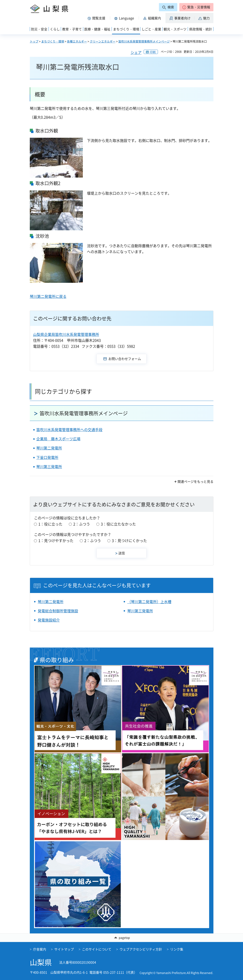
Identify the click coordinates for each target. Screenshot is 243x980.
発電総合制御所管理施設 (58, 611)
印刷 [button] (153, 52)
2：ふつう (82, 524)
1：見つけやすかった (56, 541)
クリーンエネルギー (103, 41)
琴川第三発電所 (49, 467)
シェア (136, 52)
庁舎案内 (40, 949)
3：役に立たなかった (118, 524)
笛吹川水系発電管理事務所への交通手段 (69, 430)
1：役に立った (50, 524)
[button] (196, 7)
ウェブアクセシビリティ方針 (141, 949)
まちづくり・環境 (53, 41)
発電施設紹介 (49, 620)
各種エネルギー (77, 41)
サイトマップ (64, 949)
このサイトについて (97, 949)
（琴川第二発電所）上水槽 (149, 602)
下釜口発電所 (47, 457)
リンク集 (177, 949)
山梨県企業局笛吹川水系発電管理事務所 (66, 334)
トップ (34, 41)
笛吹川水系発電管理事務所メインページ (144, 41)
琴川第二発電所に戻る (48, 296)
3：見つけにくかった (129, 541)
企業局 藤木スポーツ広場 (58, 439)
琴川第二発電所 (49, 448)
